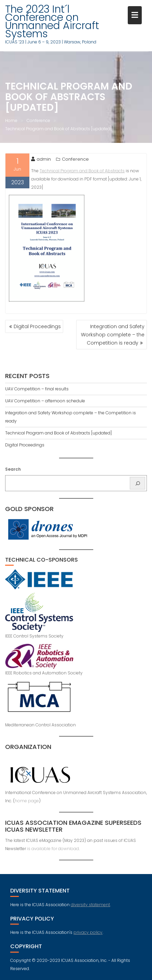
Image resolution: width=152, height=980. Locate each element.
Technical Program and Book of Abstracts (82, 171)
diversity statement (90, 905)
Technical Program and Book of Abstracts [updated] (58, 433)
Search (13, 469)
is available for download (53, 849)
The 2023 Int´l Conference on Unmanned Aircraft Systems (52, 22)
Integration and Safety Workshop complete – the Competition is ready (113, 335)
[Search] (137, 483)
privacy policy (88, 932)
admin (41, 159)
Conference (75, 159)
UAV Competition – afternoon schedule (45, 401)
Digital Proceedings (37, 326)
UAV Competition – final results (37, 389)
